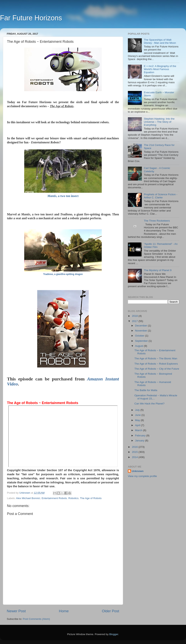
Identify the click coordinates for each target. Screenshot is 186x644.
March (139, 430)
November (141, 331)
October (140, 336)
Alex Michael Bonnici (28, 498)
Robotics (74, 498)
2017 (135, 321)
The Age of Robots (91, 498)
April (138, 425)
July (138, 410)
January (140, 441)
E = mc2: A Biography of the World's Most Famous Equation (160, 69)
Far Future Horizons (31, 18)
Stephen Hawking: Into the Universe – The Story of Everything (159, 122)
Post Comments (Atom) (36, 619)
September (142, 341)
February (141, 435)
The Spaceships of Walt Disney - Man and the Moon (160, 41)
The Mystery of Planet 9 (158, 270)
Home (64, 611)
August (139, 346)
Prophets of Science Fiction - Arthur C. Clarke (161, 196)
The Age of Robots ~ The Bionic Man (156, 358)
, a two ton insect (63, 196)
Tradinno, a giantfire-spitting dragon (63, 274)
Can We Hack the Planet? (149, 404)
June (138, 415)
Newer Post (16, 611)
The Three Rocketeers (157, 221)
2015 (135, 452)
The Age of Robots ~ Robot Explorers (156, 364)
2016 (135, 447)
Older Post (111, 611)
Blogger (114, 634)
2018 (135, 316)
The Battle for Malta (146, 390)
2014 (135, 457)
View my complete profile (142, 476)
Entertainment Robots (54, 498)
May (138, 420)
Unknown (138, 471)
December (141, 326)
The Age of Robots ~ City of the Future (157, 369)
